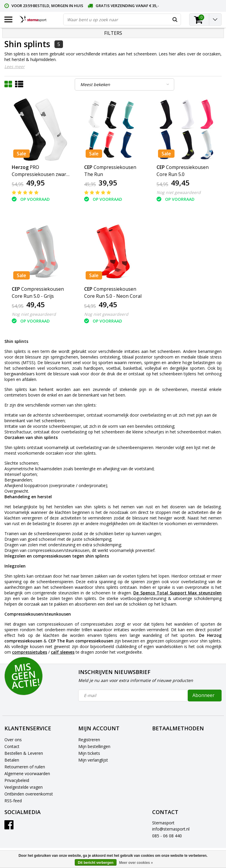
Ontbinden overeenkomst (29, 794)
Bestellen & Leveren (24, 753)
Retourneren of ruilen (25, 767)
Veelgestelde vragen (24, 787)
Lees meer (15, 66)
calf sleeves (63, 652)
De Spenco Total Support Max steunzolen (177, 593)
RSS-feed (13, 801)
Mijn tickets (89, 753)
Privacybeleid (17, 780)
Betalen (12, 760)
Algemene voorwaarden (27, 774)
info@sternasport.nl (171, 829)
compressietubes (30, 652)
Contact (12, 746)
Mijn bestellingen (94, 746)
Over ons (13, 740)
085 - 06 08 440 (167, 836)
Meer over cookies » (136, 863)
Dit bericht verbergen (96, 863)
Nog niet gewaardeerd (179, 192)
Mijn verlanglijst (93, 760)
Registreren (89, 740)
